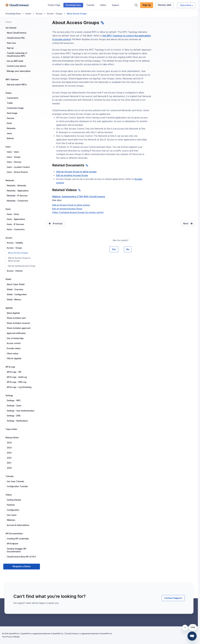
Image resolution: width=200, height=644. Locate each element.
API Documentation (14, 534)
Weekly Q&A (165, 5)
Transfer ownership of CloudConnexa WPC (17, 55)
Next (186, 224)
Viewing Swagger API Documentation (16, 550)
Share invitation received (18, 323)
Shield (8, 279)
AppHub (9, 308)
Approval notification (16, 333)
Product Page (54, 5)
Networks (11, 128)
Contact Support (173, 598)
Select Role (187, 5)
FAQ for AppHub (14, 358)
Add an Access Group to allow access (19, 259)
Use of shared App (15, 338)
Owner (28, 14)
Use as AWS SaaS (15, 61)
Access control (14, 343)
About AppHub (13, 313)
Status (9, 93)
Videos (103, 5)
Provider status (14, 348)
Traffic (10, 103)
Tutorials (90, 5)
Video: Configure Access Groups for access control (78, 212)
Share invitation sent (16, 318)
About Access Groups (18, 253)
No (128, 249)
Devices (11, 118)
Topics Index (11, 429)
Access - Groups (55, 14)
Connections (13, 98)
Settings (9, 396)
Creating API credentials (18, 539)
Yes (114, 249)
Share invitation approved (19, 328)
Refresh (10, 138)
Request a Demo (22, 566)
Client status (13, 354)
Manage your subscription (19, 71)
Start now (11, 43)
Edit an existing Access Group (22, 266)
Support (115, 5)
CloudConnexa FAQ (16, 38)
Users (9, 133)
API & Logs (10, 367)
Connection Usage (15, 108)
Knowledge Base (73, 5)
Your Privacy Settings (11, 637)
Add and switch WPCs (17, 85)
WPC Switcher (12, 80)
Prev (55, 224)
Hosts (9, 123)
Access (39, 14)
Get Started (11, 28)
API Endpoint (13, 544)
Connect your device (16, 66)
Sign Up (147, 5)
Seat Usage (12, 113)
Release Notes (12, 438)
